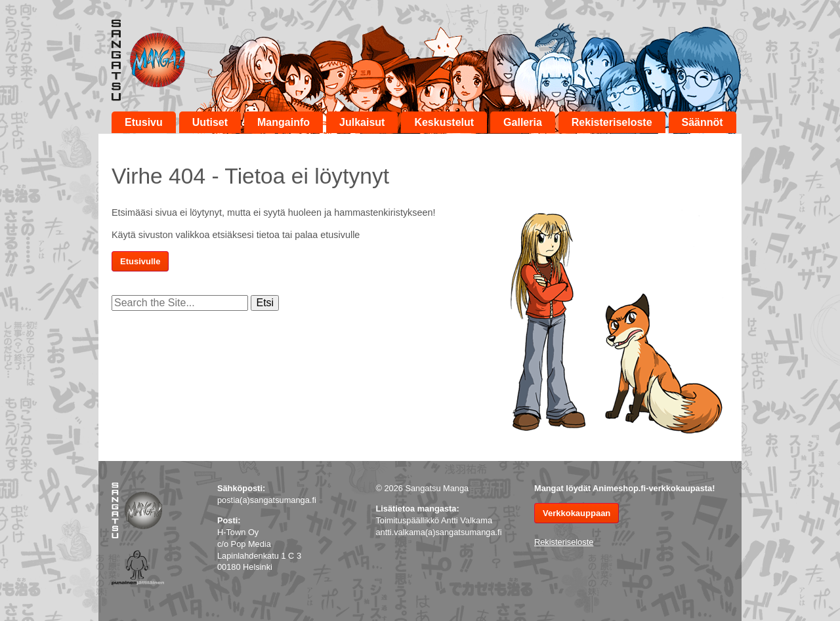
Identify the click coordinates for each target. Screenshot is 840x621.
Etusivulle (140, 261)
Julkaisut (362, 122)
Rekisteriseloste (612, 122)
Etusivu (144, 122)
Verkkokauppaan (577, 513)
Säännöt (703, 122)
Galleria (523, 122)
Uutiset (210, 122)
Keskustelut (444, 122)
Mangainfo (283, 122)
